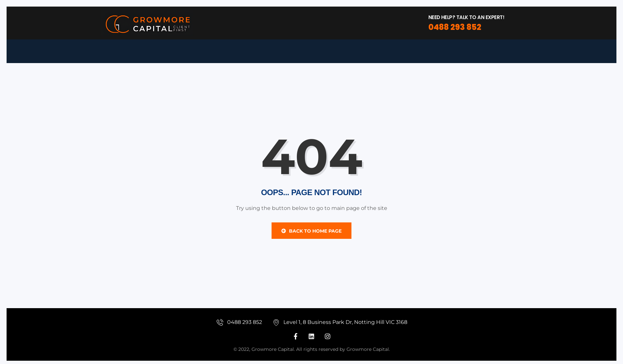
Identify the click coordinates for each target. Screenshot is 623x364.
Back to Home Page (311, 231)
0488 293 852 (455, 27)
